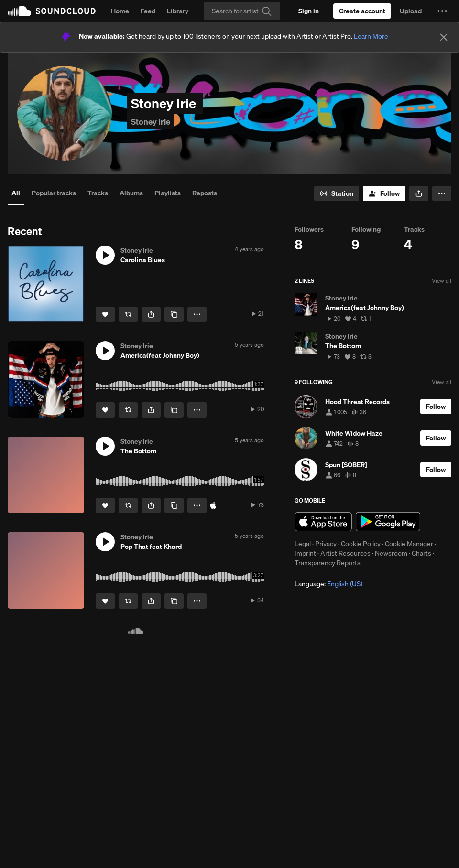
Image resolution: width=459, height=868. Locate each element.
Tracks (98, 193)
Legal (303, 544)
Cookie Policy (361, 544)
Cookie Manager (409, 544)
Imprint (305, 553)
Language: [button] (328, 584)
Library (178, 11)
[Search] (242, 11)
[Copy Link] (174, 314)
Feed (148, 11)
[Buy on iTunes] (213, 505)
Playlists (168, 193)
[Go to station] (337, 193)
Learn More (371, 36)
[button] (442, 11)
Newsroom (391, 553)
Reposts (205, 193)
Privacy (326, 544)
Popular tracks (54, 193)
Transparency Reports (328, 563)
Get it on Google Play (388, 522)
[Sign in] (309, 11)
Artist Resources (345, 553)
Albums (131, 193)
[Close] (444, 37)
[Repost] (128, 314)
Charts (421, 553)
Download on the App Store (323, 522)
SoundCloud (52, 11)
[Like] (105, 314)
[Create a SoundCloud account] (362, 11)
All (16, 193)
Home (120, 11)
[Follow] (384, 193)
